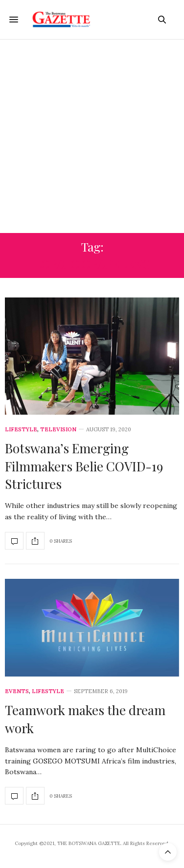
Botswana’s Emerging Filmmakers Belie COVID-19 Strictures (84, 466)
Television (58, 430)
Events (17, 691)
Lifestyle (21, 430)
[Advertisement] (92, 136)
